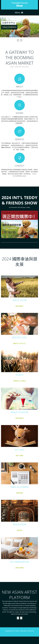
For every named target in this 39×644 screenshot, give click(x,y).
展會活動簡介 (20, 306)
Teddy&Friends (19, 4)
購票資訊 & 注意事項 (20, 381)
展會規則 (20, 530)
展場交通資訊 (20, 418)
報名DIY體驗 (19, 456)
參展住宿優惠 (20, 568)
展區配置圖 (19, 493)
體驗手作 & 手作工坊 (20, 343)
